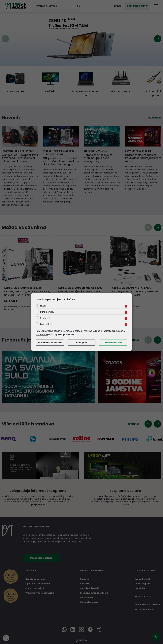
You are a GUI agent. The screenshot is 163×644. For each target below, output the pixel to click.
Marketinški (47, 324)
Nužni (43, 306)
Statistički (46, 318)
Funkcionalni (47, 312)
